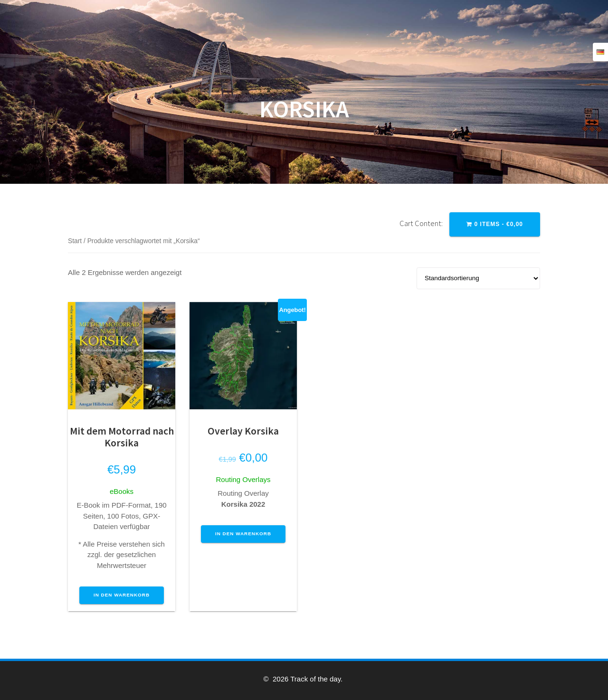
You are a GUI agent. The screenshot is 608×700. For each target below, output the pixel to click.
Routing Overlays (243, 479)
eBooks (122, 491)
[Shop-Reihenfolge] (478, 278)
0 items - (495, 224)
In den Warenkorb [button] (122, 595)
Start (75, 241)
